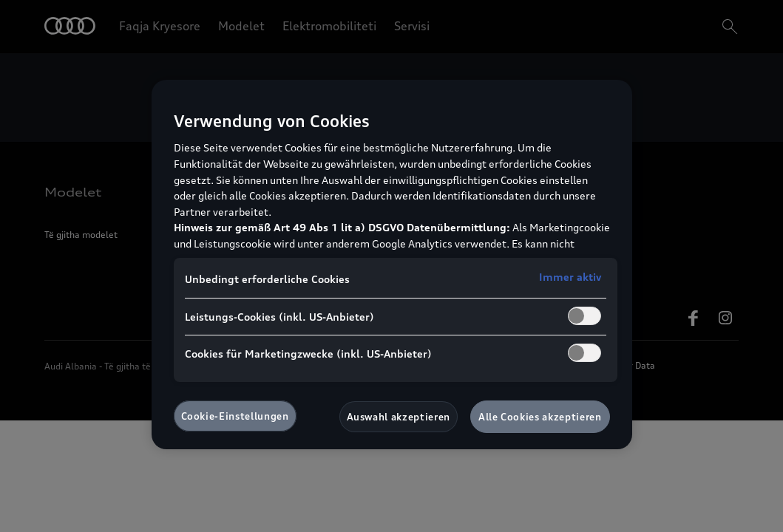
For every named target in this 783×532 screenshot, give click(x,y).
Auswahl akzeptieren (399, 417)
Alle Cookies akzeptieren (540, 417)
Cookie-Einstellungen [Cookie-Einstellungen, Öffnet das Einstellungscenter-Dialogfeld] (235, 416)
